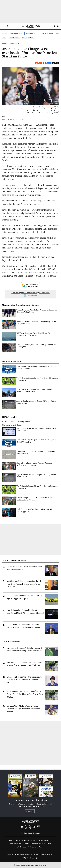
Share (48, 63)
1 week (12, 422)
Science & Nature (37, 844)
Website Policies (46, 855)
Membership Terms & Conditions (27, 855)
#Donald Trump (31, 33)
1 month (19, 422)
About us (10, 855)
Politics (11, 841)
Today (4, 422)
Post (39, 63)
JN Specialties (22, 847)
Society (19, 841)
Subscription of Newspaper (30, 833)
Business (27, 841)
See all (27, 422)
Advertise (33, 858)
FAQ (25, 858)
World (35, 841)
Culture (48, 844)
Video (41, 847)
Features (33, 847)
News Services (45, 841)
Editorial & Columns (15, 844)
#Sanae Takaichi (16, 33)
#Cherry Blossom (47, 33)
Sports (26, 844)
